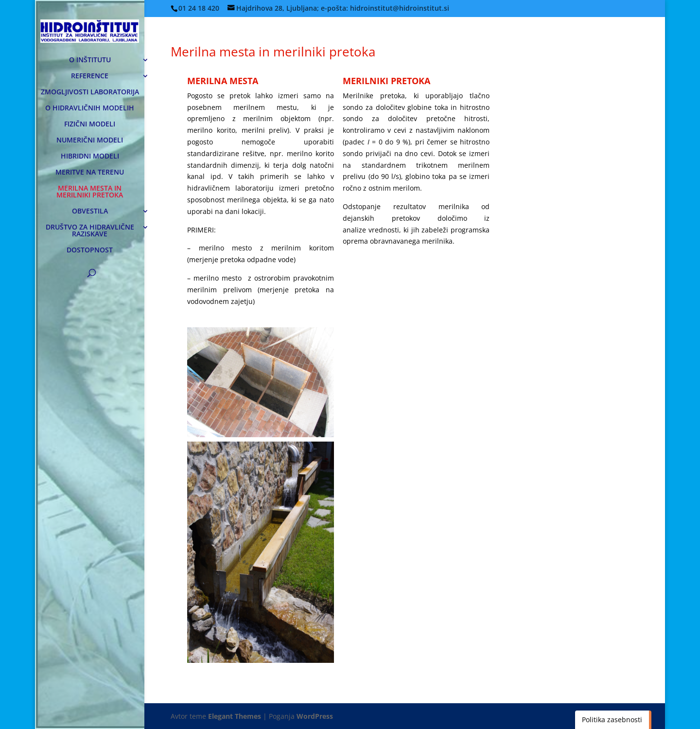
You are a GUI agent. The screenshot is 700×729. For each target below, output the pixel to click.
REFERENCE (90, 76)
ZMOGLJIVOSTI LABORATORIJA (90, 92)
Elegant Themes (235, 716)
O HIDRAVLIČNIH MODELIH (90, 108)
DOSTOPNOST (90, 250)
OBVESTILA (90, 212)
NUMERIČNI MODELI (90, 141)
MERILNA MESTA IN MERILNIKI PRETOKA (90, 192)
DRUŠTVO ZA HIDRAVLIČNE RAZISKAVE (90, 231)
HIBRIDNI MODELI (90, 157)
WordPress (315, 716)
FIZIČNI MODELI (90, 124)
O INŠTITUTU (90, 60)
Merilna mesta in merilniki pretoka (273, 52)
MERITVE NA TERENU (90, 173)
